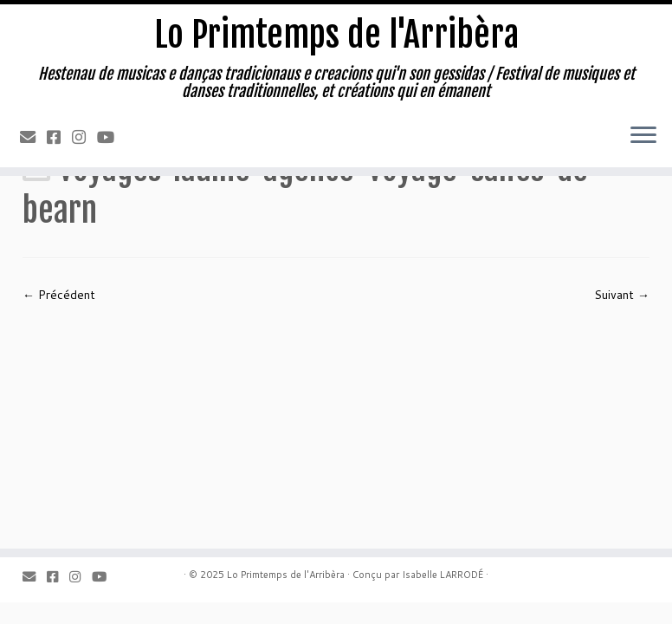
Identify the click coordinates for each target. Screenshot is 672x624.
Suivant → (622, 295)
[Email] (33, 137)
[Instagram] (84, 137)
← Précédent (59, 295)
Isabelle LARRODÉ (443, 575)
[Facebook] (59, 137)
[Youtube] (111, 137)
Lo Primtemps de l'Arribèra (336, 35)
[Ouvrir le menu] (643, 136)
